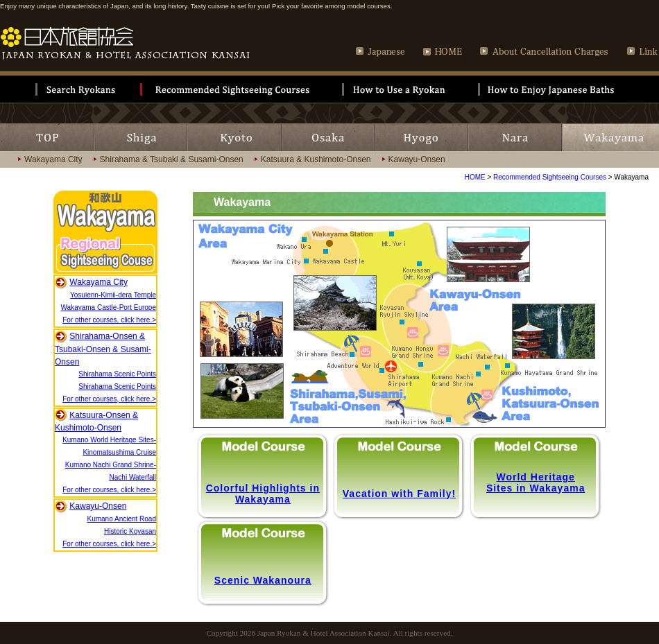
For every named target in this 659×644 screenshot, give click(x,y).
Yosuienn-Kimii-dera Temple (113, 295)
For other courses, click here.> (109, 320)
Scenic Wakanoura (263, 580)
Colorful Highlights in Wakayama (263, 494)
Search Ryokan (70, 89)
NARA (515, 137)
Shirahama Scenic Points (117, 374)
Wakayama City (53, 159)
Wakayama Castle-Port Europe (109, 307)
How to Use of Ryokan (410, 89)
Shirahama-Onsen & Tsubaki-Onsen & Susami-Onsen (103, 349)
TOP (47, 137)
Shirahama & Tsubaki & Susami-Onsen (172, 159)
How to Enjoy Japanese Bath (568, 89)
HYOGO (421, 137)
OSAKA (328, 137)
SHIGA (140, 137)
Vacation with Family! (399, 494)
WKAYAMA (610, 137)
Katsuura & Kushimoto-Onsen (316, 159)
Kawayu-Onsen (417, 159)
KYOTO (234, 137)
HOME (475, 177)
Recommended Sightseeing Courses (550, 177)
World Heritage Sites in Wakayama (536, 482)
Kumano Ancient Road (121, 519)
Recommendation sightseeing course (241, 89)
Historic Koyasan (130, 531)
